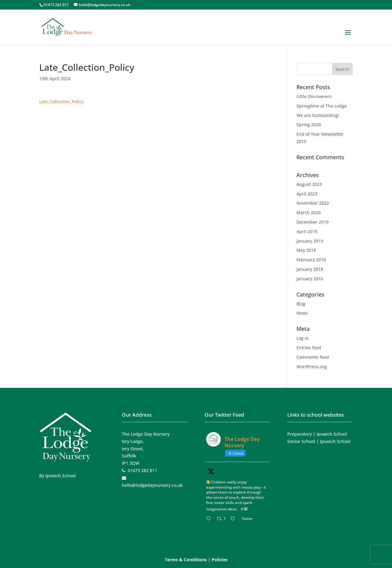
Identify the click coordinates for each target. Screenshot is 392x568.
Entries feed (309, 348)
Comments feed (313, 357)
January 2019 (310, 241)
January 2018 (310, 269)
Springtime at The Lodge (322, 106)
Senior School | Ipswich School (319, 441)
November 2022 (313, 203)
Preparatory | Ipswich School (317, 434)
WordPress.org (312, 367)
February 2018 (311, 260)
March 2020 (309, 212)
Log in (303, 338)
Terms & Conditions (186, 560)
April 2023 (307, 194)
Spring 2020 (309, 125)
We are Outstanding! (318, 115)
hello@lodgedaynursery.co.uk (152, 485)
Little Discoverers (314, 96)
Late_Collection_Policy (61, 102)
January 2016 (310, 279)
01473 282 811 (56, 5)
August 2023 (309, 184)
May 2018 (306, 250)
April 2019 (307, 231)
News (302, 313)
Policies (220, 560)
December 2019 (313, 222)
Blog (301, 304)
